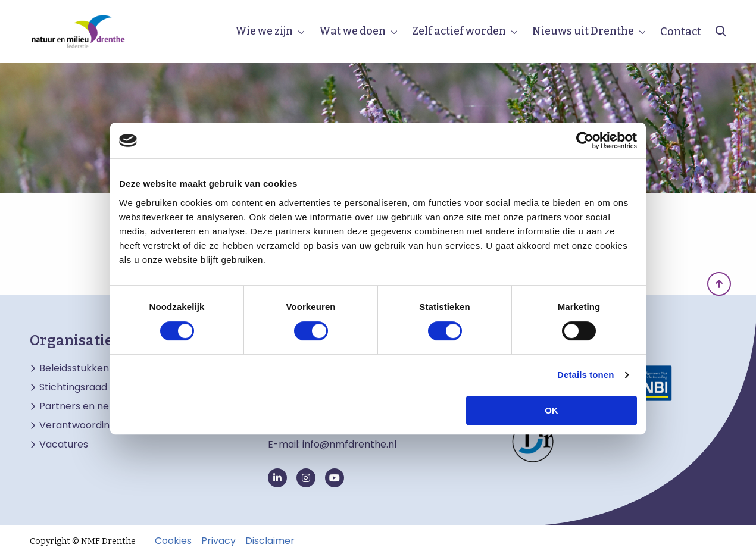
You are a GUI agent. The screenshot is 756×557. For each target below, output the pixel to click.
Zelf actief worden (459, 31)
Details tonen (585, 375)
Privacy (218, 541)
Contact (681, 32)
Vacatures (64, 445)
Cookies (173, 541)
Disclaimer (270, 541)
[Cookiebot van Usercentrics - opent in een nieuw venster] (585, 140)
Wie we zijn (264, 31)
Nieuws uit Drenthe (583, 31)
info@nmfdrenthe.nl (349, 444)
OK (552, 410)
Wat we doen (352, 31)
